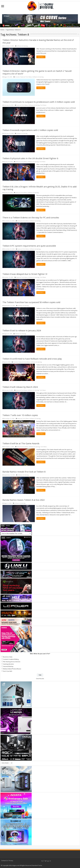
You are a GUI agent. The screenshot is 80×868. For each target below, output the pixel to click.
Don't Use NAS (8, 671)
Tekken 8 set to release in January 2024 (22, 330)
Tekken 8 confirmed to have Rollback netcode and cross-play (32, 359)
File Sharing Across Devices (12, 662)
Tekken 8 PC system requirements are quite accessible (29, 246)
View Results (40, 679)
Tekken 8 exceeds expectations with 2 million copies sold (30, 130)
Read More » (41, 57)
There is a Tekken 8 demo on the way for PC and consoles (31, 218)
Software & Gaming (22, 46)
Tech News (43, 105)
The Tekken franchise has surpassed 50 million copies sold (31, 302)
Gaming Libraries (8, 664)
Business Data (8, 657)
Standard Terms (37, 865)
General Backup (8, 666)
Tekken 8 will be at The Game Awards (21, 443)
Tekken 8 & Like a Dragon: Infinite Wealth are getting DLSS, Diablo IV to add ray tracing (39, 188)
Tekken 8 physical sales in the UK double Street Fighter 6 (30, 158)
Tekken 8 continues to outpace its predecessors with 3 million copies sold (39, 102)
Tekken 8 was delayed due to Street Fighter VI (25, 274)
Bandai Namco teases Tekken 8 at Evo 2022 (24, 500)
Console (17, 77)
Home (2, 30)
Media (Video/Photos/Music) (12, 669)
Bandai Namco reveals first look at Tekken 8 (24, 472)
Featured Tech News (26, 77)
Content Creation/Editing (11, 659)
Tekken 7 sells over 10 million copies (20, 415)
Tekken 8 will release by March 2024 (20, 387)
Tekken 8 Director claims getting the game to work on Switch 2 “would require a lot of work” (37, 72)
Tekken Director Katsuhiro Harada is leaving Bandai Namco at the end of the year (38, 41)
